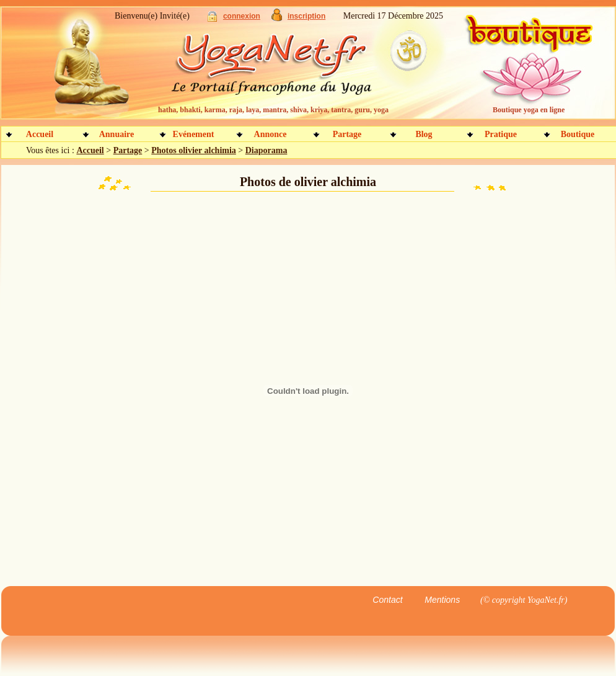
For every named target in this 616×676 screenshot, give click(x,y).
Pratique (501, 134)
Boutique (578, 134)
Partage (347, 134)
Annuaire (117, 134)
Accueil (40, 134)
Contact (387, 600)
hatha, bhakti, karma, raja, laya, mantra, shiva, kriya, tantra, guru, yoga (273, 110)
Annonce (271, 134)
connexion (242, 16)
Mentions (442, 600)
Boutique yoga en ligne (529, 110)
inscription (306, 16)
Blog (424, 134)
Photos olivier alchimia (194, 150)
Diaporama (266, 150)
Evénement (194, 134)
